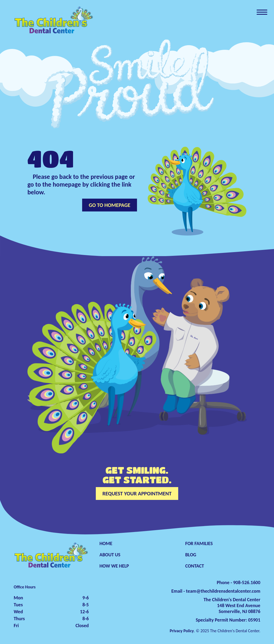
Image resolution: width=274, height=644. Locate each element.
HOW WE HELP (114, 566)
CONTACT (195, 566)
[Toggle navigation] (262, 12)
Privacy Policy (182, 631)
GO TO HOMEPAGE (110, 205)
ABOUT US (110, 555)
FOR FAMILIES (199, 543)
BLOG (191, 555)
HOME (106, 543)
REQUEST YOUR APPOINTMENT (137, 493)
